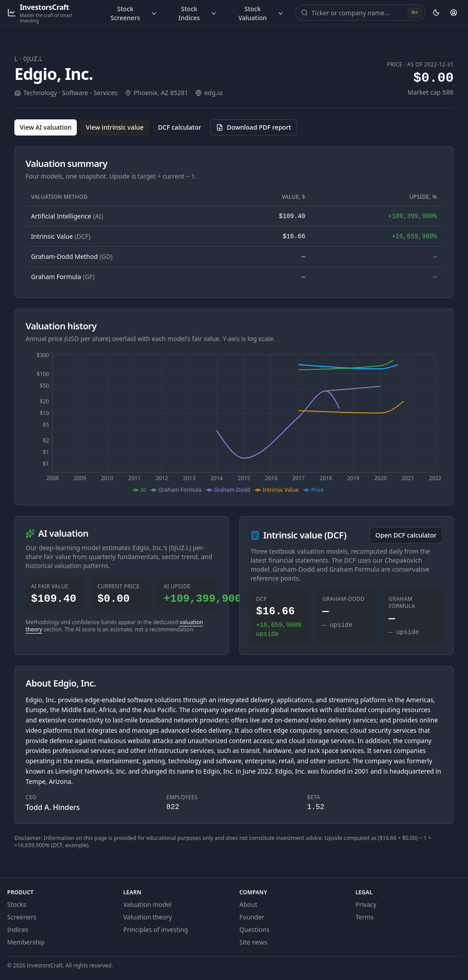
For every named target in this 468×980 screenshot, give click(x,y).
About (248, 904)
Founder (252, 917)
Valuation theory (148, 917)
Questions (254, 930)
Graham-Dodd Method (72, 256)
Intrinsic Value (61, 236)
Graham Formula (63, 277)
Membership (26, 942)
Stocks (17, 904)
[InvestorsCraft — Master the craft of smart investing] (49, 13)
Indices (18, 930)
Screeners (22, 917)
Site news (253, 942)
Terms (365, 917)
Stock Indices (198, 13)
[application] (234, 422)
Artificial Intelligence (67, 216)
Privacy (366, 904)
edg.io (214, 93)
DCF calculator (180, 127)
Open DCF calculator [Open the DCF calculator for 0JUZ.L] (406, 535)
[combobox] (359, 13)
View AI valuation (46, 127)
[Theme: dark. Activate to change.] (436, 13)
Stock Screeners (134, 13)
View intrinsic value (115, 127)
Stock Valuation (261, 13)
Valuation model (148, 904)
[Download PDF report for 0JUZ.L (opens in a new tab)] (254, 127)
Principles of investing (156, 930)
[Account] (454, 13)
